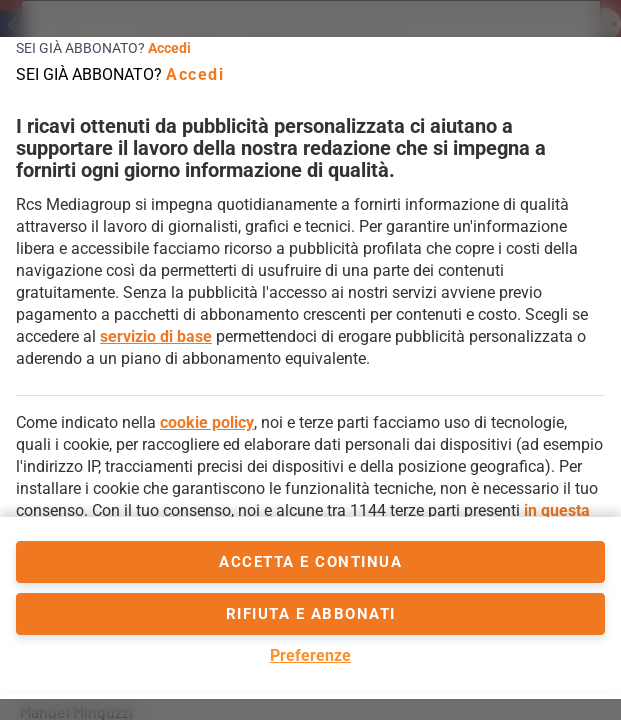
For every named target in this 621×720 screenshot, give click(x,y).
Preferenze (310, 655)
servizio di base (156, 336)
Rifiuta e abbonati (311, 614)
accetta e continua (310, 562)
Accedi (169, 48)
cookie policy (207, 422)
